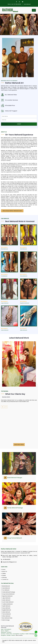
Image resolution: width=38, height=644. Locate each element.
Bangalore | (4, 635)
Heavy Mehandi (24, 276)
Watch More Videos (19, 445)
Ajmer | (3, 631)
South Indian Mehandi (7, 602)
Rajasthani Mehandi (25, 303)
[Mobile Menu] (34, 10)
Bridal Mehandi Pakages (15, 478)
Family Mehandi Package (15, 508)
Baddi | (27, 634)
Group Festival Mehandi (15, 538)
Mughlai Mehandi (6, 610)
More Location (19, 635)
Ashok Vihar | (10, 634)
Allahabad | (4, 632)
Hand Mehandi (23, 249)
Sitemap (4, 577)
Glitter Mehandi (24, 330)
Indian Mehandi (6, 612)
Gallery (3, 573)
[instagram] (19, 2)
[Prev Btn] (3, 24)
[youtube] (22, 2)
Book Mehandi (27, 4)
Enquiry (3, 575)
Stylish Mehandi (6, 606)
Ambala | (9, 632)
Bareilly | (9, 635)
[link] (5, 478)
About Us (4, 571)
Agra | (3, 629)
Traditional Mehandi (7, 604)
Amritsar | (4, 634)
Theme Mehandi (6, 614)
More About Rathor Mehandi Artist (12, 211)
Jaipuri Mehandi (5, 303)
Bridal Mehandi (4, 249)
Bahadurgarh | (33, 634)
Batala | (14, 635)
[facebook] (16, 2)
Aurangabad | (17, 634)
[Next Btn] (35, 24)
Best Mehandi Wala (7, 618)
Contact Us (5, 579)
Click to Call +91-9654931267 (14, 4)
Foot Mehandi (4, 276)
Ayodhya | (23, 634)
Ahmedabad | (8, 629)
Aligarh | (7, 631)
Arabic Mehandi (5, 330)
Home (3, 569)
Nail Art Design (5, 620)
